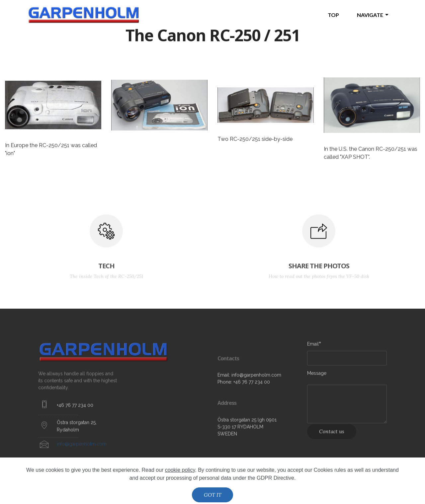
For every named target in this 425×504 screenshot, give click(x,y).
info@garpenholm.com (82, 450)
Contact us (332, 436)
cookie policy (180, 488)
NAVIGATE (370, 15)
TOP (333, 15)
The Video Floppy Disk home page (193, 15)
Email (313, 346)
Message (317, 375)
